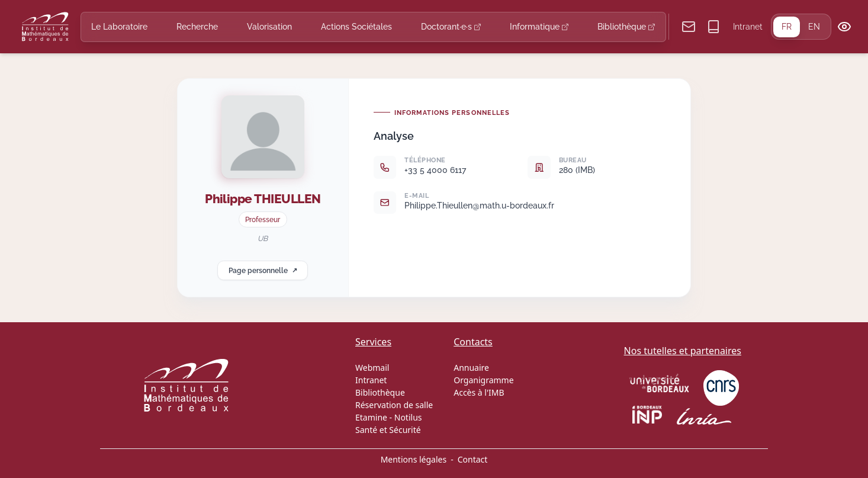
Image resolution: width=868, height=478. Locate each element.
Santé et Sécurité (388, 430)
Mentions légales (414, 459)
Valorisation (269, 27)
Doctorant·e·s (451, 27)
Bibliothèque (626, 27)
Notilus (408, 417)
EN (814, 27)
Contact (473, 459)
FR (787, 27)
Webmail (372, 368)
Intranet (748, 27)
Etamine (371, 417)
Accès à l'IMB (479, 392)
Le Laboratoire (119, 27)
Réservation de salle (394, 405)
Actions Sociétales (356, 27)
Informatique (539, 27)
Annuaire (471, 368)
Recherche (197, 27)
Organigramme (483, 380)
